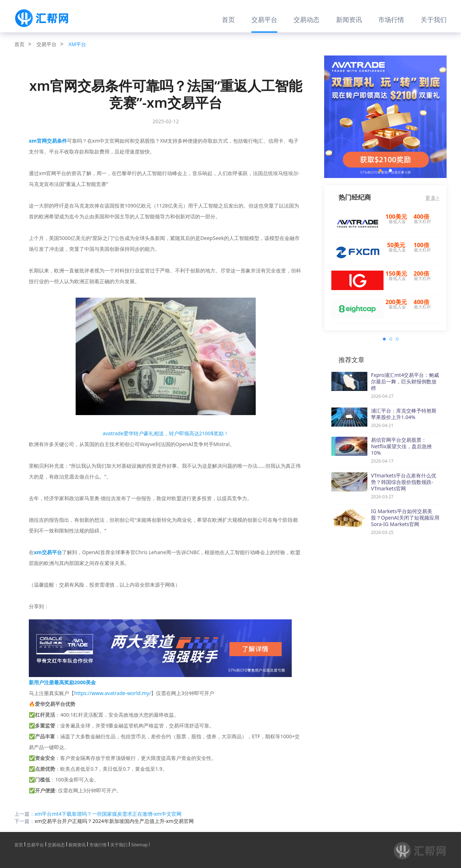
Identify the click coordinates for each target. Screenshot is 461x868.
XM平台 (77, 44)
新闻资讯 (349, 19)
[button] (380, 170)
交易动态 (306, 19)
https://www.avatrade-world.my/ (113, 693)
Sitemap (139, 844)
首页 (228, 19)
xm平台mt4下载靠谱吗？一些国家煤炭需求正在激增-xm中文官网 (108, 814)
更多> (432, 198)
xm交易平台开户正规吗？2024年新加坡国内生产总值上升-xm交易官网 (114, 821)
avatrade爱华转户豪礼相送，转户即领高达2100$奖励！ (166, 433)
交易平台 (264, 19)
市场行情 (391, 19)
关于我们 (434, 19)
